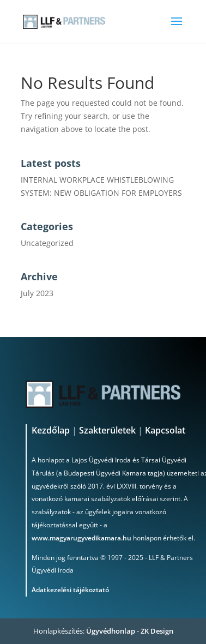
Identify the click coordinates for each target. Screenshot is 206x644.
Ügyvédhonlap (111, 631)
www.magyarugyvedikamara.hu (81, 538)
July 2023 (37, 293)
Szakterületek (107, 430)
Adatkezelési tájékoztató (70, 590)
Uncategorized (47, 243)
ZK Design (157, 631)
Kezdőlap (52, 430)
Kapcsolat (165, 430)
